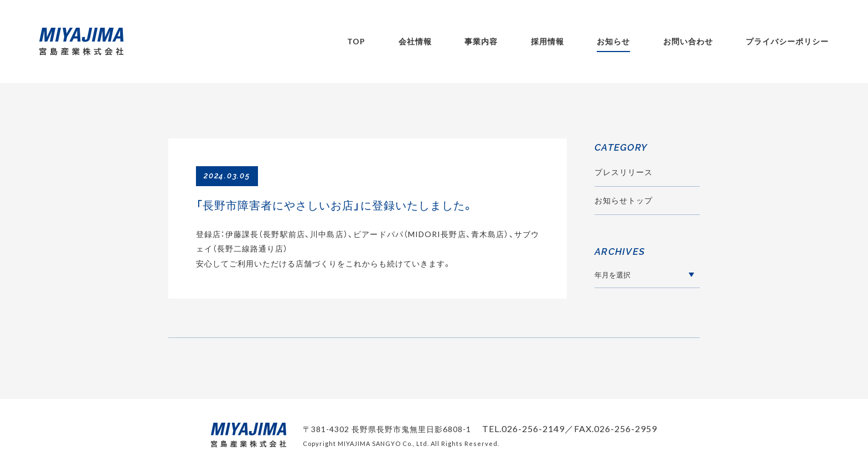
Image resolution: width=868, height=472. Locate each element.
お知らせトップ (624, 200)
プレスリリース (624, 172)
